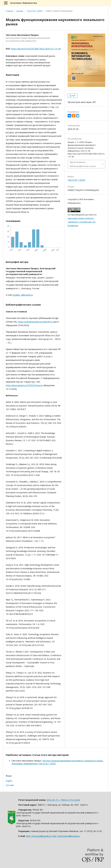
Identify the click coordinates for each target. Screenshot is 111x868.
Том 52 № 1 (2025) (35, 11)
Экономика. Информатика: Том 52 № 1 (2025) (34, 764)
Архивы (20, 11)
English (9, 781)
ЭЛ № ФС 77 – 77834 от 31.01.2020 (63, 800)
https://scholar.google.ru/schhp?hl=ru (35, 322)
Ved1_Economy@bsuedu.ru (39, 836)
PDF (74, 96)
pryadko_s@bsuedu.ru (23, 295)
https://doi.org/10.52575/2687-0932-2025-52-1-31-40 (36, 49)
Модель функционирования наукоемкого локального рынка (73, 761)
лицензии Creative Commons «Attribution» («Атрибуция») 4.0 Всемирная (81, 222)
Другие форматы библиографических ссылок (83, 164)
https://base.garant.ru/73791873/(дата (24, 385)
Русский (10, 785)
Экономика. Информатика (24, 3)
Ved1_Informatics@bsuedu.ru (66, 836)
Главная (9, 11)
